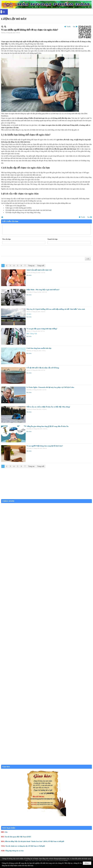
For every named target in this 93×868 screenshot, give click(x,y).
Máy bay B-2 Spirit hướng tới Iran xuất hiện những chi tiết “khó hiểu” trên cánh (56, 309)
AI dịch (29, 314)
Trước (69, 27)
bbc (6, 832)
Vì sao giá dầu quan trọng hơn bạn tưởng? (42, 329)
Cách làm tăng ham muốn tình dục (39, 348)
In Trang (2, 217)
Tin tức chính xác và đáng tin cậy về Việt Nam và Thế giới (25, 846)
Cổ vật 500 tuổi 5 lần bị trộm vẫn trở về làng (43, 368)
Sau (74, 27)
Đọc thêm (29, 275)
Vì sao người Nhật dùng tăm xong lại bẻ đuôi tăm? (45, 446)
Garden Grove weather (46, 498)
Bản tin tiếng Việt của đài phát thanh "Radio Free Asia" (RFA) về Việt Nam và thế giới (35, 841)
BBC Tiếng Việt (32, 334)
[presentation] (19, 251)
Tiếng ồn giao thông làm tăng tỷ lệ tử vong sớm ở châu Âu (47, 426)
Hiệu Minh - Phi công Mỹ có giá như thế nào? (43, 290)
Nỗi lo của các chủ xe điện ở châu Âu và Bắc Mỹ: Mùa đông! (48, 407)
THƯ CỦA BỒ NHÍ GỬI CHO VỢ (39, 270)
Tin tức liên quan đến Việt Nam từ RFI (18, 837)
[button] (4, 12)
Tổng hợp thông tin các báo (14, 851)
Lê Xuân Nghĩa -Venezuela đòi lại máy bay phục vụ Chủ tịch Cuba (50, 387)
